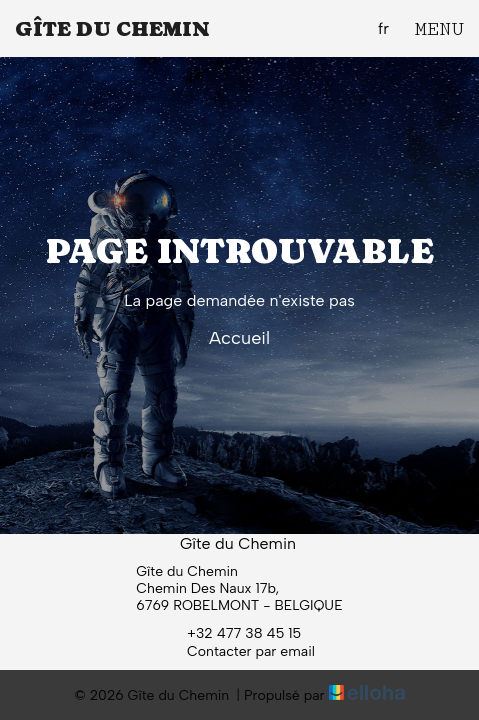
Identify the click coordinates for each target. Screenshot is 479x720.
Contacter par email (239, 651)
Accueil (239, 338)
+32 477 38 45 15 (232, 633)
